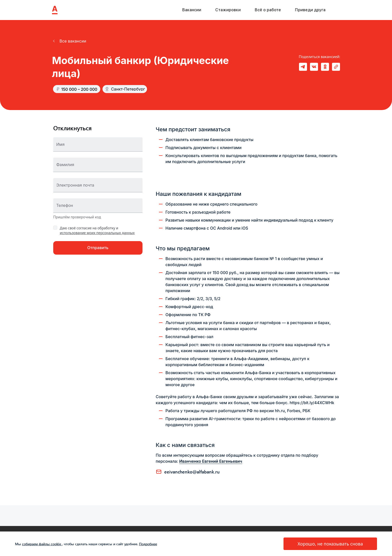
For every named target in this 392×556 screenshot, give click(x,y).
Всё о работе (268, 10)
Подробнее (148, 544)
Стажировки (228, 10)
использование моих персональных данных (97, 233)
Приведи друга (310, 10)
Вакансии (192, 10)
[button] (69, 41)
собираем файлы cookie (42, 544)
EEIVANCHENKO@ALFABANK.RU (192, 472)
